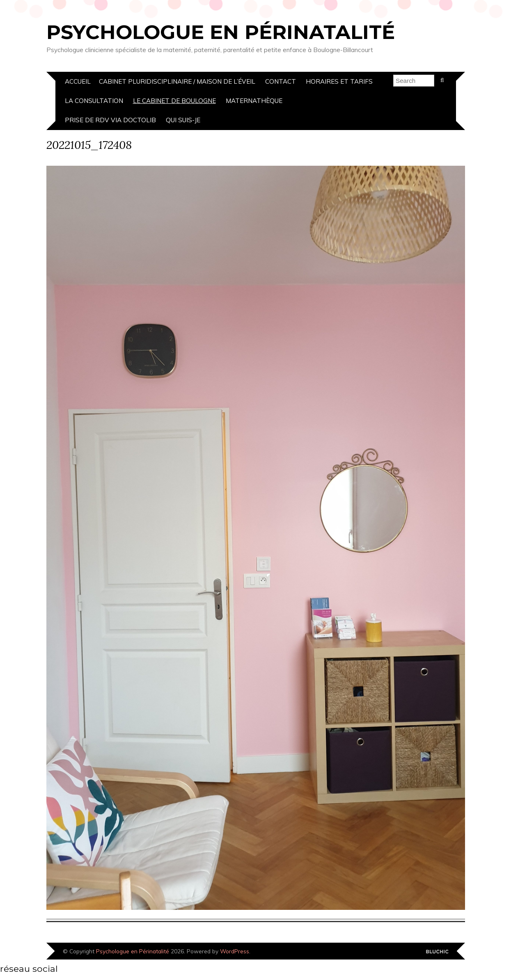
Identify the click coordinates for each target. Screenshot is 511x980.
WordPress (235, 951)
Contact (281, 81)
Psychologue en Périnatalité (221, 32)
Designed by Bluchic (437, 952)
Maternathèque (254, 101)
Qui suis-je (183, 120)
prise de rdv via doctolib (110, 120)
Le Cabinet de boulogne (174, 101)
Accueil (78, 81)
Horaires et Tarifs (339, 81)
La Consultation (94, 101)
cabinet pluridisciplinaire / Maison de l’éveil (177, 81)
